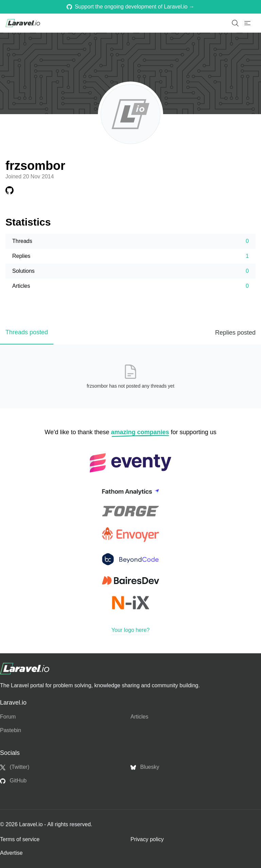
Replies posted (235, 333)
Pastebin (11, 730)
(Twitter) (15, 767)
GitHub (13, 781)
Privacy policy (147, 839)
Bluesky (145, 767)
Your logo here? (130, 630)
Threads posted (27, 332)
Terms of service (20, 839)
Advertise (11, 853)
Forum (8, 717)
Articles (139, 717)
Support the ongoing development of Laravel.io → (130, 7)
